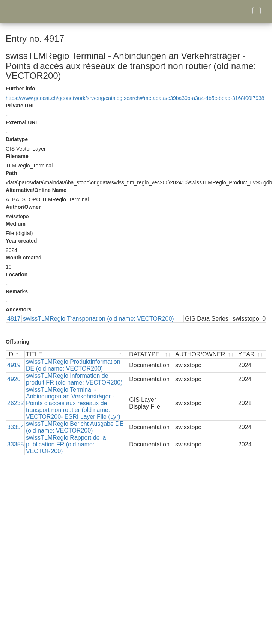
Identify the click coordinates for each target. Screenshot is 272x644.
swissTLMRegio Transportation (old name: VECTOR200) (98, 319)
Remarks (17, 291)
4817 (14, 319)
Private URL (20, 106)
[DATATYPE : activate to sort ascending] (151, 355)
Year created (21, 241)
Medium (16, 224)
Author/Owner (23, 207)
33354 (16, 427)
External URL (22, 122)
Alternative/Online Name (36, 190)
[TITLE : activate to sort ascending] (76, 355)
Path (11, 173)
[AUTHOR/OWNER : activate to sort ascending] (206, 355)
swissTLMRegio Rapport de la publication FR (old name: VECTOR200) (66, 444)
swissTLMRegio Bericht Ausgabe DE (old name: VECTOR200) (75, 427)
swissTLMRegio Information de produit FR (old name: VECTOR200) (74, 379)
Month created (24, 258)
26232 (16, 403)
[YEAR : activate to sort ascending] (252, 355)
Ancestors (18, 309)
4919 (14, 365)
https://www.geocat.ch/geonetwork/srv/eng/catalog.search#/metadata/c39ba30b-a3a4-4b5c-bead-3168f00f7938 (135, 98)
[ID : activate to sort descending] (15, 355)
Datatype (17, 139)
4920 (14, 379)
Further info (20, 89)
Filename (17, 156)
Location (17, 274)
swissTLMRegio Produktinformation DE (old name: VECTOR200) (73, 365)
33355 (16, 444)
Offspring (17, 342)
